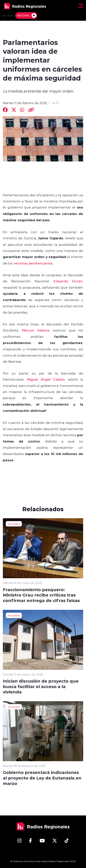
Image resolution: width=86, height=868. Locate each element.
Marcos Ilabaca (35, 330)
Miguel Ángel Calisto (46, 379)
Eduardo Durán (68, 281)
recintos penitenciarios (33, 263)
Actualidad (14, 524)
